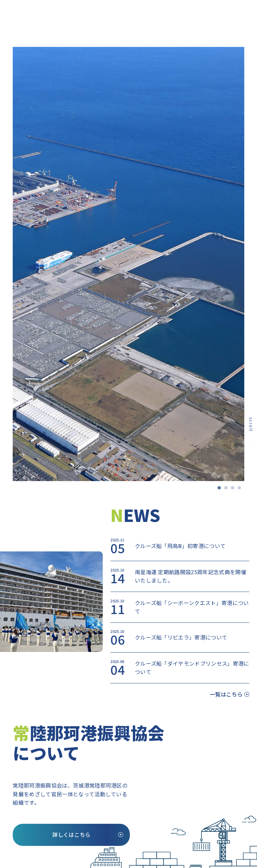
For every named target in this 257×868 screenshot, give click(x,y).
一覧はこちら (226, 694)
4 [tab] (241, 489)
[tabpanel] (128, 264)
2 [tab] (228, 489)
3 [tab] (234, 489)
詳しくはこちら (71, 834)
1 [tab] (221, 489)
